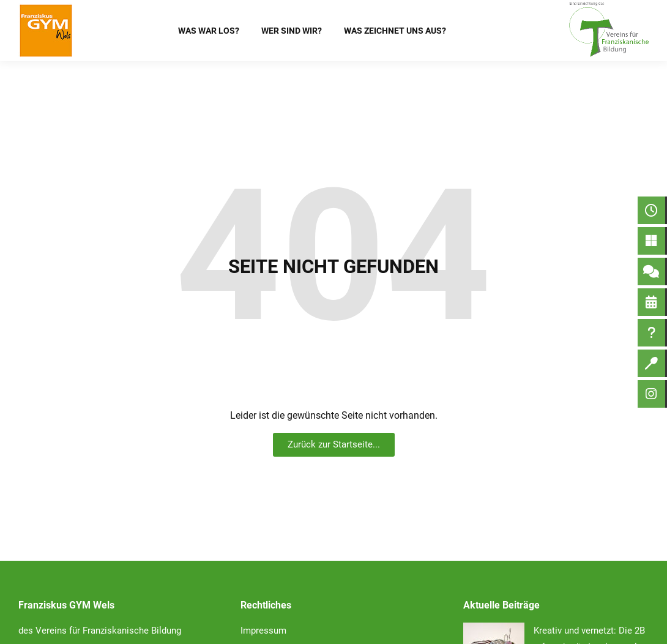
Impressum (263, 631)
